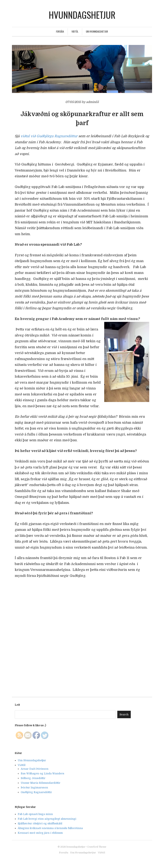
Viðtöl (75, 31)
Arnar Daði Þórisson (35, 769)
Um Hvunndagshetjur (97, 31)
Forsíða (60, 31)
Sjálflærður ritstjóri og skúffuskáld (40, 823)
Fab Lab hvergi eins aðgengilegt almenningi (47, 819)
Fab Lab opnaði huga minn (35, 814)
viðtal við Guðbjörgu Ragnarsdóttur (49, 136)
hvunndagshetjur (82, 15)
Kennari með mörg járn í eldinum (40, 833)
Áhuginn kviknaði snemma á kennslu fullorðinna (50, 828)
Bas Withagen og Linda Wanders (42, 773)
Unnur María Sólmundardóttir (41, 783)
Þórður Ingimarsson (34, 787)
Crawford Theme (97, 847)
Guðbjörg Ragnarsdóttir (36, 792)
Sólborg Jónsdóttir (33, 778)
